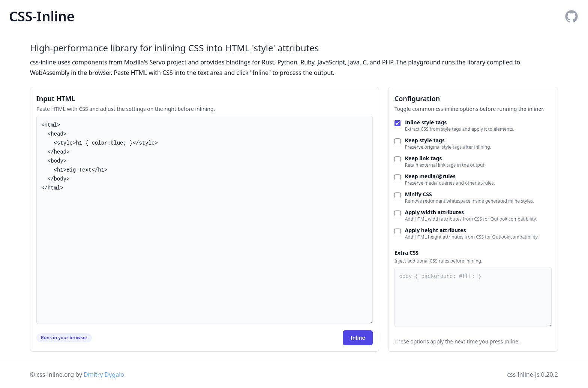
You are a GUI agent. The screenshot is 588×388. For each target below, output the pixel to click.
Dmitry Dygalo (104, 375)
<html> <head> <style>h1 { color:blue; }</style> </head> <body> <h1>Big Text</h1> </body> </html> (205, 220)
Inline (358, 338)
